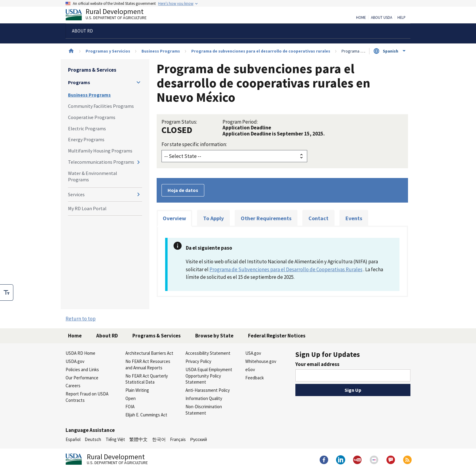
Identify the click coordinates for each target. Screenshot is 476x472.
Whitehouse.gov (261, 361)
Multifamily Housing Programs (100, 151)
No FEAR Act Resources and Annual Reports (148, 364)
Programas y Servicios (108, 51)
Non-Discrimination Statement (204, 410)
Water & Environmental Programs (93, 176)
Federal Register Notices (277, 336)
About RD (107, 336)
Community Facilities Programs (101, 106)
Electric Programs (87, 128)
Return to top (81, 319)
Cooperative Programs (92, 117)
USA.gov (253, 353)
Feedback (255, 378)
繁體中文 (138, 439)
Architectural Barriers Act (149, 353)
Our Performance (82, 378)
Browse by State (214, 336)
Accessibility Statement (208, 353)
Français (178, 439)
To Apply (213, 218)
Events (354, 218)
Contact (318, 218)
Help (401, 18)
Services (76, 194)
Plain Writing (137, 390)
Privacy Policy (198, 361)
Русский (198, 439)
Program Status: (179, 122)
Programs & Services (92, 70)
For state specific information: (194, 144)
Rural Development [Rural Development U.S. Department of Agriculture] (111, 15)
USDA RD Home (80, 353)
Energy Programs (86, 139)
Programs (79, 82)
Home (361, 18)
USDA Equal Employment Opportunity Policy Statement (209, 376)
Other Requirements (266, 218)
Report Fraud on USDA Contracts (87, 397)
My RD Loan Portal (87, 208)
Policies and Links (82, 369)
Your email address (317, 364)
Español (73, 439)
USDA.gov (75, 361)
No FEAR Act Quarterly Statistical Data (147, 379)
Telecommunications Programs (101, 162)
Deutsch (93, 439)
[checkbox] (7, 292)
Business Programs (161, 51)
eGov (250, 369)
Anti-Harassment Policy (208, 390)
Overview (174, 218)
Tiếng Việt (115, 439)
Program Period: (240, 122)
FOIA (130, 407)
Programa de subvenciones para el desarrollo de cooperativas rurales (261, 51)
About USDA (382, 18)
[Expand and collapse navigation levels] (138, 82)
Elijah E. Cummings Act (146, 415)
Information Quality (204, 398)
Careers (73, 386)
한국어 (159, 439)
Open (131, 398)
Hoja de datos (183, 190)
